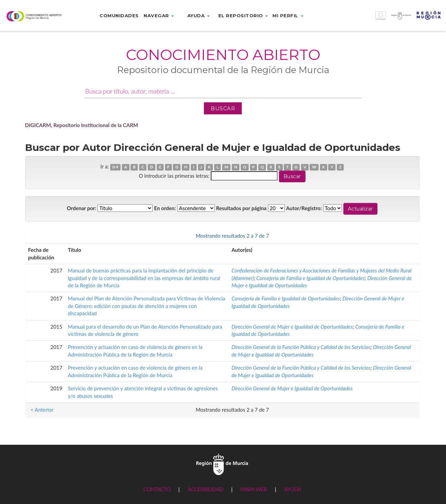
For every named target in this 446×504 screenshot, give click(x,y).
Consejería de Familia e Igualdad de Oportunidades (310, 278)
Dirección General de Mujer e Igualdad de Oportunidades (292, 327)
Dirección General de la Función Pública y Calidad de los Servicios (301, 347)
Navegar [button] (159, 16)
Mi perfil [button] (288, 16)
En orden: (165, 208)
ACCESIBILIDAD (205, 489)
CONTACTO (157, 489)
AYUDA (293, 489)
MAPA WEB (254, 489)
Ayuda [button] (199, 16)
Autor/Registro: (304, 208)
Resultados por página (241, 208)
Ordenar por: (82, 208)
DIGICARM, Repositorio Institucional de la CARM (82, 125)
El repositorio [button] (243, 16)
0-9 (115, 167)
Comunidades (119, 16)
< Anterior (42, 236)
